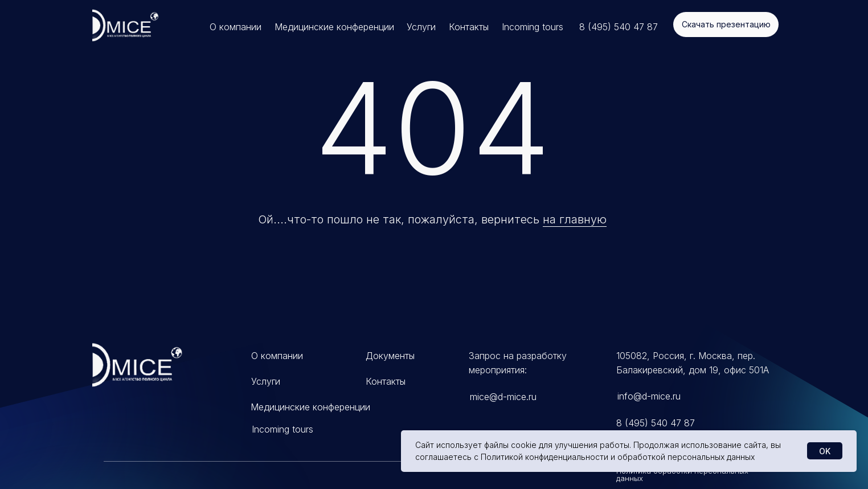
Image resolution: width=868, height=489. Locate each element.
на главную (575, 219)
